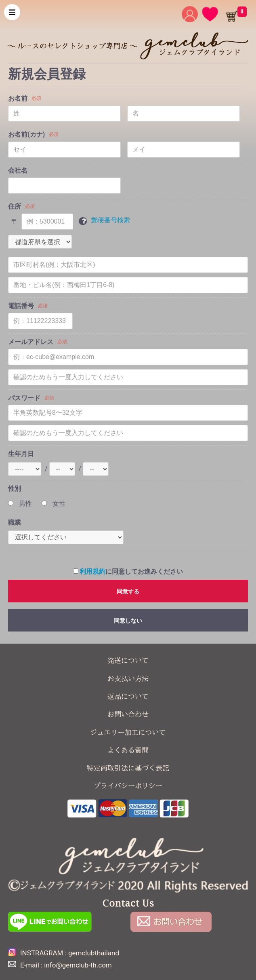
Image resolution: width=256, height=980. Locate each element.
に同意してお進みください (128, 571)
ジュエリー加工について (128, 732)
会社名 (18, 170)
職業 (15, 523)
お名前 (18, 98)
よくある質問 (128, 750)
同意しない (128, 621)
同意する (128, 591)
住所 (15, 206)
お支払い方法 (128, 679)
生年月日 (21, 454)
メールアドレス (31, 342)
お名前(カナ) (26, 134)
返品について (128, 696)
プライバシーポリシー (128, 786)
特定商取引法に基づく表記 (128, 768)
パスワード (24, 398)
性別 (15, 489)
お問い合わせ (128, 714)
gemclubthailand (94, 953)
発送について (128, 660)
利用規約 (92, 571)
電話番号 (21, 306)
